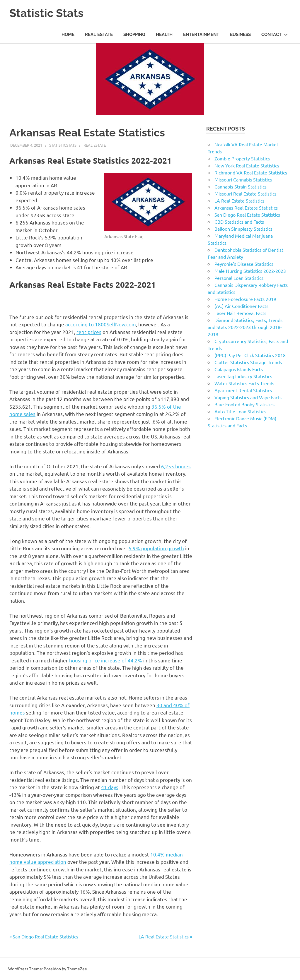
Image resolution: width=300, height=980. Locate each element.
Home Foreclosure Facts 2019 (245, 299)
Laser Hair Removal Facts (240, 313)
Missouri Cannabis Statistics (243, 179)
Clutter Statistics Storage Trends (248, 362)
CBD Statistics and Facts (239, 222)
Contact (275, 35)
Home (68, 35)
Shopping (134, 35)
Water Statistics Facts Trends (244, 383)
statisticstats (63, 145)
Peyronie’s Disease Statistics (244, 264)
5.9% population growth (156, 548)
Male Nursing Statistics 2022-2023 (250, 271)
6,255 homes (176, 466)
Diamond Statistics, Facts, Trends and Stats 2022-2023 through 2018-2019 (245, 327)
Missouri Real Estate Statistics (246, 193)
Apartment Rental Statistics (243, 390)
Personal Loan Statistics (239, 278)
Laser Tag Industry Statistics (243, 376)
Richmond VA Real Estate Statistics (251, 172)
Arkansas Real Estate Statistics (246, 208)
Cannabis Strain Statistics (241, 186)
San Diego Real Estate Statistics (45, 936)
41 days (110, 787)
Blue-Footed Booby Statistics (244, 404)
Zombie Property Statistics (242, 158)
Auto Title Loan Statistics (240, 411)
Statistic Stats (46, 13)
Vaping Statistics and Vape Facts (248, 397)
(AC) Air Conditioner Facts (241, 306)
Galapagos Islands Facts (239, 369)
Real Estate (99, 35)
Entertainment (201, 35)
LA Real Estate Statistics (164, 936)
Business (240, 35)
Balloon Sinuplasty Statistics (243, 229)
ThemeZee (77, 969)
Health (164, 35)
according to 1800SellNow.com (101, 324)
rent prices (89, 332)
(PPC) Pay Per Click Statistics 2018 (250, 355)
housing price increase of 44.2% (106, 660)
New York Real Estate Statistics (247, 165)
